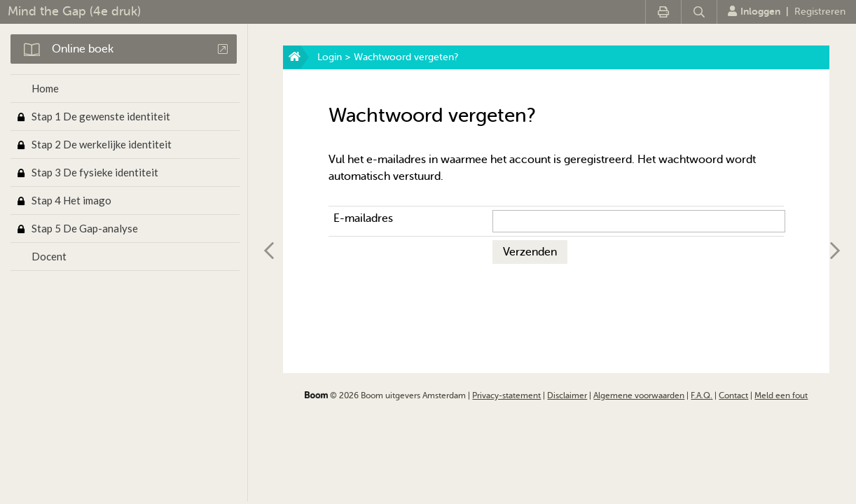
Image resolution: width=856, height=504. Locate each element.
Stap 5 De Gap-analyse (85, 228)
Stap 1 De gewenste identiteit (101, 116)
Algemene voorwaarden (639, 395)
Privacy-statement (506, 395)
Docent (49, 256)
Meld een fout (781, 395)
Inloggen (754, 11)
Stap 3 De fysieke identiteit (95, 172)
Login (330, 57)
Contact (733, 395)
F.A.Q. (702, 395)
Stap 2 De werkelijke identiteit (102, 144)
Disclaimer (567, 395)
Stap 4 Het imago (71, 200)
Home (45, 88)
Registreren (820, 12)
